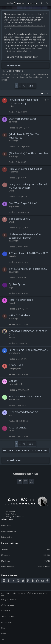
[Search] (48, 3)
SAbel (11, 191)
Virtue (11, 431)
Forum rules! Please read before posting (23, 101)
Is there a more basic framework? (29, 350)
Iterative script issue (21, 300)
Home (4, 634)
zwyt (11, 287)
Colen (11, 106)
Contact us (6, 611)
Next (31, 86)
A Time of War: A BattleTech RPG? (29, 253)
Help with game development (26, 169)
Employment (10, 512)
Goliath (13, 381)
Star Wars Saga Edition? (23, 203)
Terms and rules (8, 616)
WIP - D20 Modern (19, 315)
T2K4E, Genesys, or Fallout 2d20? (28, 269)
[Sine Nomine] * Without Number (28, 153)
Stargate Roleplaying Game (25, 396)
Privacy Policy (10, 514)
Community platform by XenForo (24, 594)
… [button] (20, 86)
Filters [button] (44, 93)
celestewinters (44, 567)
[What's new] (42, 3)
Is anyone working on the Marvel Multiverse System (28, 186)
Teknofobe (14, 122)
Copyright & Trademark (14, 516)
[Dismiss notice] (46, 14)
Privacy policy (7, 622)
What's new (7, 519)
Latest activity (7, 537)
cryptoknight (14, 353)
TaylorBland (14, 206)
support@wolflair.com (22, 51)
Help (3, 628)
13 (24, 86)
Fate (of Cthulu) (18, 428)
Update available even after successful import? (25, 236)
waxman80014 (15, 384)
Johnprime (13, 172)
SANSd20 (13, 256)
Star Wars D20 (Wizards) (23, 119)
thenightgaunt (15, 368)
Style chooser (8, 605)
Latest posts (6, 526)
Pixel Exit (14, 599)
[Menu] (4, 3)
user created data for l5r (23, 412)
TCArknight (14, 141)
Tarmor (12, 337)
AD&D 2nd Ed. (17, 365)
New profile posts (9, 531)
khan (11, 415)
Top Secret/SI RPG (20, 219)
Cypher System (18, 284)
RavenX (12, 303)
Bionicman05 (15, 399)
